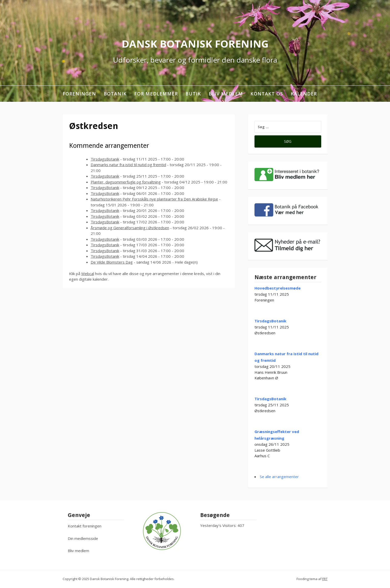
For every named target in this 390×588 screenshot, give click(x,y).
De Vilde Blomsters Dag (112, 262)
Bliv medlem (226, 94)
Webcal (88, 274)
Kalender (304, 94)
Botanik (115, 94)
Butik (193, 94)
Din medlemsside (83, 538)
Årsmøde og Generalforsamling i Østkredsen (130, 228)
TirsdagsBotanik (105, 159)
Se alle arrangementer (279, 477)
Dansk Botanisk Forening (195, 44)
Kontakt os (267, 94)
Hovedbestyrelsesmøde (278, 288)
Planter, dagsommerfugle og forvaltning (126, 182)
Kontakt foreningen (85, 526)
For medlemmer (156, 94)
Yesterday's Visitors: (219, 525)
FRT (325, 579)
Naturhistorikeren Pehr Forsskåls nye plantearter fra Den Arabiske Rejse (154, 199)
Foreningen (79, 94)
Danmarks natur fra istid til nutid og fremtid (128, 165)
